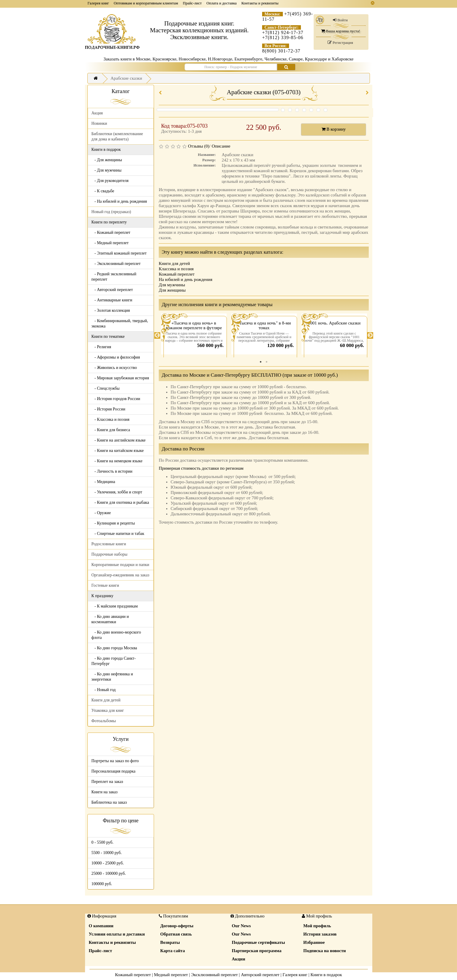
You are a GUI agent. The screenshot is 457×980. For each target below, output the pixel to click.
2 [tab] (267, 362)
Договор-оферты (177, 926)
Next (370, 335)
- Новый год (104, 690)
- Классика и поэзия (111, 419)
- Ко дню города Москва (114, 648)
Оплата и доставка (222, 3)
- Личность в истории (112, 471)
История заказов (320, 934)
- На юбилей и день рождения (119, 201)
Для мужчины (172, 285)
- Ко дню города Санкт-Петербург (114, 661)
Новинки (99, 123)
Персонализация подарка (114, 771)
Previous (157, 335)
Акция (97, 113)
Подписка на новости (325, 951)
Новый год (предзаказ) (111, 212)
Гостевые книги (105, 585)
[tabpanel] (194, 335)
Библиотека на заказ (109, 802)
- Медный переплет (110, 243)
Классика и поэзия (176, 269)
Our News (241, 926)
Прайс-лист (192, 3)
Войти (340, 20)
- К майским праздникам (115, 606)
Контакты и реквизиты (260, 3)
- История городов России (116, 399)
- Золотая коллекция (111, 310)
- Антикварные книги (112, 300)
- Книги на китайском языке (118, 451)
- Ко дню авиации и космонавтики (110, 619)
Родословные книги (109, 544)
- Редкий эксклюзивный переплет (114, 277)
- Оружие (101, 513)
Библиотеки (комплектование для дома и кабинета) (117, 136)
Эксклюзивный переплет (214, 975)
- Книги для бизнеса (111, 430)
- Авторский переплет (112, 290)
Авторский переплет (260, 975)
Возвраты (170, 942)
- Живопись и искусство (114, 368)
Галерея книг (98, 3)
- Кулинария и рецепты (113, 523)
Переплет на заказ (107, 782)
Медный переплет (171, 975)
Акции (239, 959)
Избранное (314, 942)
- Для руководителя (110, 181)
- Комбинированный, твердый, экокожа (120, 323)
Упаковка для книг (108, 710)
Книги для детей (106, 700)
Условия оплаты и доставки (117, 934)
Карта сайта (173, 951)
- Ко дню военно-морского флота (116, 635)
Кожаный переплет (177, 274)
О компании (101, 926)
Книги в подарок (326, 975)
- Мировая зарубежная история (120, 378)
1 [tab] (261, 362)
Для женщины (172, 290)
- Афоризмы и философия (116, 357)
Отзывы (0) (199, 146)
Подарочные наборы (110, 554)
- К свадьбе (103, 191)
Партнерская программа (257, 951)
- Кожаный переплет (111, 232)
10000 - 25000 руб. (108, 863)
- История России (109, 409)
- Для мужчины (107, 170)
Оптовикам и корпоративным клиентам (146, 3)
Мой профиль (317, 926)
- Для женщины (107, 160)
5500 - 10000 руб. (107, 853)
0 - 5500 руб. (102, 842)
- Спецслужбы (106, 388)
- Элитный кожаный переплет (119, 253)
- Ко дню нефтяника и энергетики (112, 677)
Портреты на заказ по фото (115, 761)
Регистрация (340, 43)
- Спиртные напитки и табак (118, 534)
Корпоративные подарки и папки (120, 565)
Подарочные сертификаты (259, 942)
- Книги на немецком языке (117, 461)
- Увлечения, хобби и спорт (117, 492)
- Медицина (103, 482)
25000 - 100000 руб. (109, 873)
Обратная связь (176, 934)
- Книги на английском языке (119, 440)
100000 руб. (102, 884)
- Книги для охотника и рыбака (120, 502)
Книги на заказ (105, 792)
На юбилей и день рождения (186, 279)
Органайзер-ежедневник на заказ (120, 575)
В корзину (334, 129)
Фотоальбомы (104, 721)
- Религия (101, 347)
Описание (221, 146)
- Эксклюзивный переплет (116, 264)
